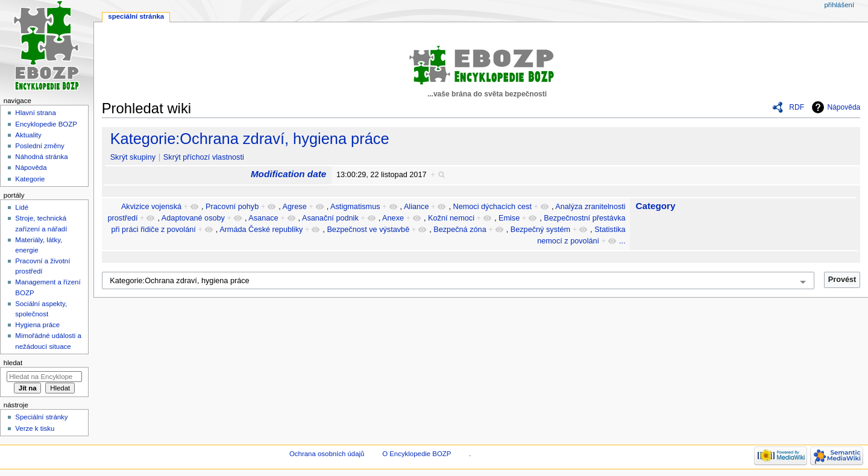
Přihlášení (839, 5)
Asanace (263, 218)
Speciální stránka (136, 16)
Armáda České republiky (261, 230)
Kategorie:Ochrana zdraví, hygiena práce (250, 139)
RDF (797, 107)
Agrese (295, 207)
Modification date (288, 174)
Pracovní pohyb (232, 207)
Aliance (417, 207)
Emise (509, 218)
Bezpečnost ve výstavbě (368, 230)
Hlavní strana (35, 113)
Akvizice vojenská (151, 207)
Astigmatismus (355, 207)
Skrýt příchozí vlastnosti (204, 157)
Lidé (22, 207)
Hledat (13, 363)
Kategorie (30, 179)
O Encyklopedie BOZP (417, 454)
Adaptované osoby (193, 218)
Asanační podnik (330, 218)
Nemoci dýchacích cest (492, 207)
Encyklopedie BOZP (46, 124)
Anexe (393, 218)
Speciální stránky (41, 417)
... (622, 241)
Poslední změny (40, 146)
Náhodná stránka (41, 157)
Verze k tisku (35, 428)
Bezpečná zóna (460, 230)
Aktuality (28, 135)
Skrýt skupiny (133, 157)
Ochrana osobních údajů (327, 454)
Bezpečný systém (540, 230)
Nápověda (844, 107)
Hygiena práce (37, 325)
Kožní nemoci (451, 218)
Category (655, 206)
